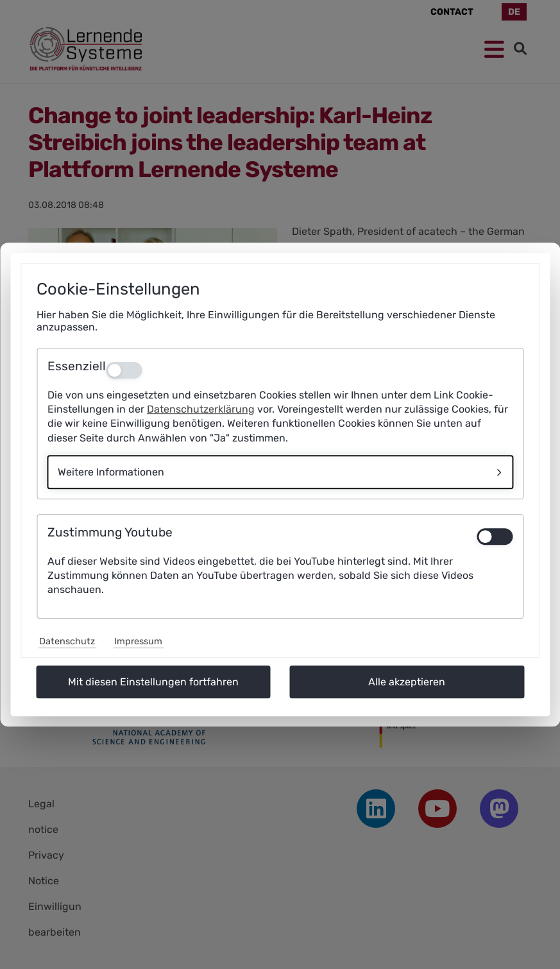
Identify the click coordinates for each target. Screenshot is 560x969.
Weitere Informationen (111, 472)
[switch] (495, 536)
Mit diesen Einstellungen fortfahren (153, 682)
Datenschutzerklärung (201, 409)
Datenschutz (67, 641)
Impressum (138, 641)
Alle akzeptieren (407, 682)
